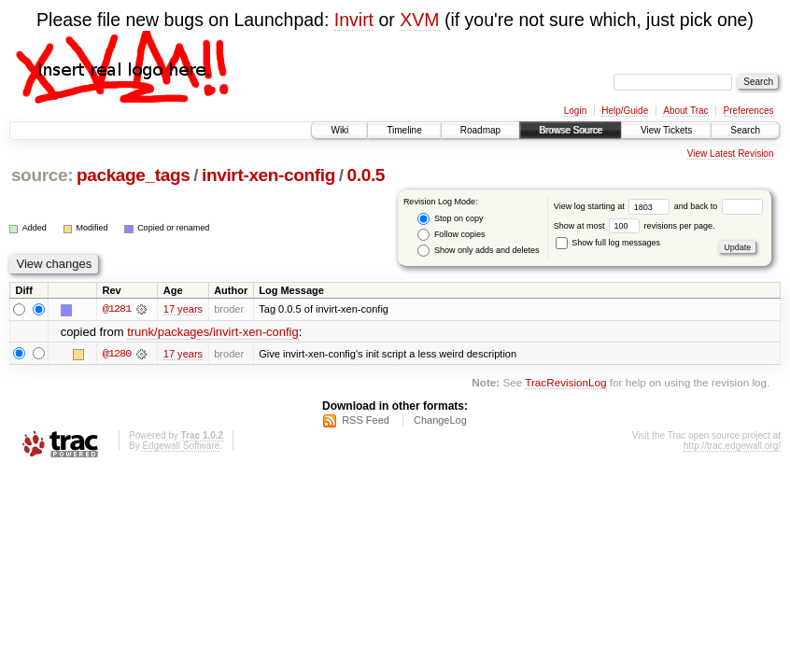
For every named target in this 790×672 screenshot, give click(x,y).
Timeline (404, 130)
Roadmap (480, 130)
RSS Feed (366, 420)
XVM (419, 20)
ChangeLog (440, 420)
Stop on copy (450, 219)
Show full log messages (608, 243)
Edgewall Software (181, 446)
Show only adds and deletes (478, 251)
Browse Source (571, 130)
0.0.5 (367, 175)
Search (745, 130)
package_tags (134, 175)
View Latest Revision (731, 154)
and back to (719, 206)
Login (575, 111)
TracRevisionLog (565, 382)
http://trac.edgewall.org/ (732, 446)
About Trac (685, 111)
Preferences (749, 111)
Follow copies (451, 235)
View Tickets (666, 130)
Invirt (354, 20)
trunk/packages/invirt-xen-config (213, 332)
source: (42, 175)
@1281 (117, 309)
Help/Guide (625, 111)
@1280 (117, 354)
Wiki (339, 130)
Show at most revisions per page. (635, 226)
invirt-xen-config (268, 175)
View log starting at (614, 206)
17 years (183, 309)
